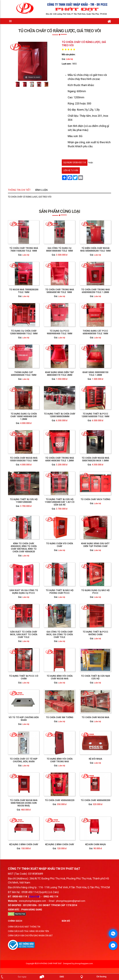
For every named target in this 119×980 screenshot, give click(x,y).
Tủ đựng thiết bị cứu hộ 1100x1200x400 (48, 522)
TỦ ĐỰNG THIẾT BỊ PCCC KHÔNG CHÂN (71, 567)
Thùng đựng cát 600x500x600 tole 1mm (47, 479)
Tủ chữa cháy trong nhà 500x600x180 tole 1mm (59, 452)
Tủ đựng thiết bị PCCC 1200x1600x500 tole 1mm (72, 494)
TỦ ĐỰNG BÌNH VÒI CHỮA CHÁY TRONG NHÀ (60, 609)
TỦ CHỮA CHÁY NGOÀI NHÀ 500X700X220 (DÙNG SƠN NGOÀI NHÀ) (47, 623)
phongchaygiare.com (84, 969)
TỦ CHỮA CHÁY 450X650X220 (60, 623)
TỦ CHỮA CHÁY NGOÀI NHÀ (72, 595)
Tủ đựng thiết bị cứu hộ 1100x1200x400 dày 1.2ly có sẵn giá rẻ (59, 522)
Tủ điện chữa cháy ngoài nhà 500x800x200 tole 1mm (72, 437)
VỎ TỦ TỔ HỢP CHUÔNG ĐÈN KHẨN (47, 595)
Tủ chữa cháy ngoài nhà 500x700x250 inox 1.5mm (72, 508)
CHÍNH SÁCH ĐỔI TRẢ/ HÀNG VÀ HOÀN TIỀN (28, 937)
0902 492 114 (51, 902)
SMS (62, 977)
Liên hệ (70, 59)
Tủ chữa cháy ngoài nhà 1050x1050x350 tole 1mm (47, 508)
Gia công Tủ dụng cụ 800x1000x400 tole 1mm (59, 437)
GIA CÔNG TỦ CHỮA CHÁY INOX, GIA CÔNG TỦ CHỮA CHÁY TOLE (59, 567)
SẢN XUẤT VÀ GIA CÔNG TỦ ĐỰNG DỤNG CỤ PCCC (47, 552)
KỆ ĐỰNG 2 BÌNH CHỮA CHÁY (60, 638)
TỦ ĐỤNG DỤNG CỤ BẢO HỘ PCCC (71, 552)
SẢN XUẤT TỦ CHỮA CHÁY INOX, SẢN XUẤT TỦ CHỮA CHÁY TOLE (48, 567)
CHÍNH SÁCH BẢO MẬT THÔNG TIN (24, 932)
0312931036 (30, 911)
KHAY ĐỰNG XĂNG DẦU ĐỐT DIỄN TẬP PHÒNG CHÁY (72, 537)
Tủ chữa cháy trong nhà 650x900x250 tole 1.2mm (72, 452)
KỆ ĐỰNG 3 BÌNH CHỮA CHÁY (47, 638)
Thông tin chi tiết (46, 194)
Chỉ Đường (101, 977)
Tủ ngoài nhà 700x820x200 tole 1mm (47, 452)
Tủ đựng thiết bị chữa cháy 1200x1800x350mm (59, 494)
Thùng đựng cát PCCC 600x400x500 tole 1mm (72, 466)
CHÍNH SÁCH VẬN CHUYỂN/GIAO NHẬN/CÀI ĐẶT (30, 941)
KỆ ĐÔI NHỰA (72, 609)
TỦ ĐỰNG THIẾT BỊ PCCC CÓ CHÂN (47, 581)
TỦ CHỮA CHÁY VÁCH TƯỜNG (71, 522)
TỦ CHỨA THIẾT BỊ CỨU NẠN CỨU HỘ (72, 581)
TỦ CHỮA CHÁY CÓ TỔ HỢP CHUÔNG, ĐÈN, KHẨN (47, 609)
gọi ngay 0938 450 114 (75, 163)
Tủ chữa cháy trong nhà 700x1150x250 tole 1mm (47, 437)
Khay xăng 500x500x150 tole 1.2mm (72, 479)
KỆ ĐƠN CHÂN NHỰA (72, 637)
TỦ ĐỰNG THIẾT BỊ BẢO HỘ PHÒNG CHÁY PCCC (59, 552)
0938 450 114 (20, 902)
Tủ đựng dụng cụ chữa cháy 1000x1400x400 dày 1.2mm (47, 494)
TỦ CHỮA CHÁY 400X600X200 (72, 623)
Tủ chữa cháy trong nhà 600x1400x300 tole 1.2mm (59, 508)
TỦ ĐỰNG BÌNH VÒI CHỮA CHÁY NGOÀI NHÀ (60, 581)
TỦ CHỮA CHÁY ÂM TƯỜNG (59, 595)
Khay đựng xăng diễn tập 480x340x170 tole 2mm (60, 479)
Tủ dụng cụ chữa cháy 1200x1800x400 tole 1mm (47, 466)
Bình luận (53, 194)
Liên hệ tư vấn (71, 170)
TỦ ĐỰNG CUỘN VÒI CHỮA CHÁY (59, 537)
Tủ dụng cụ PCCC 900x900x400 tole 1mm (60, 466)
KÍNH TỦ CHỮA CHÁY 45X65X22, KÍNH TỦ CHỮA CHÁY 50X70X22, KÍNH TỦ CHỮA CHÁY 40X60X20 (47, 538)
